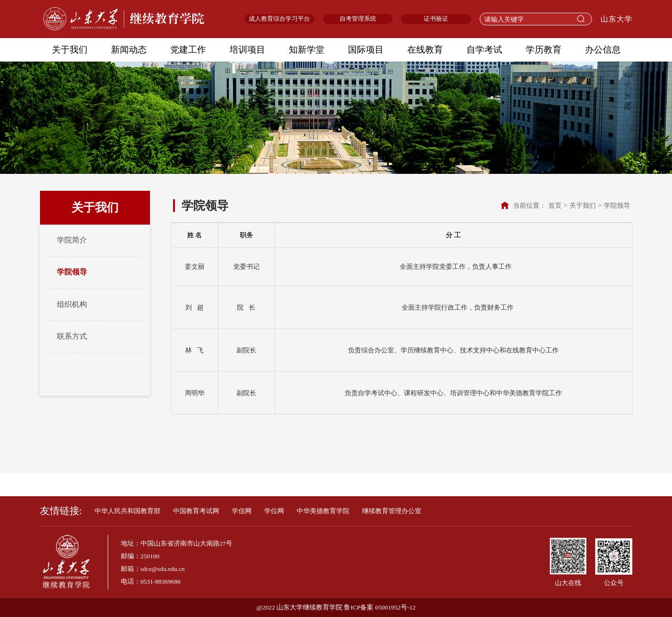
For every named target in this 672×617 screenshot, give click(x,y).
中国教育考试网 (196, 511)
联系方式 (72, 336)
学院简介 (72, 240)
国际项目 (366, 50)
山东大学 (617, 19)
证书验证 (436, 19)
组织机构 (72, 305)
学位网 (274, 511)
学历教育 (544, 50)
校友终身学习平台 (385, 485)
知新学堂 (307, 50)
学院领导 (72, 272)
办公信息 (603, 50)
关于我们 (70, 50)
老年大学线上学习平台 (309, 485)
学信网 (242, 511)
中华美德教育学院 (323, 511)
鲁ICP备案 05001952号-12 (379, 607)
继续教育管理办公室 (392, 511)
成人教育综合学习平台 (279, 19)
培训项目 (247, 50)
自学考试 (484, 50)
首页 (555, 205)
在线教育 (425, 50)
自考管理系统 (358, 19)
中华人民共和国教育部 (127, 511)
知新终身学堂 (240, 485)
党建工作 (188, 50)
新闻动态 (129, 50)
